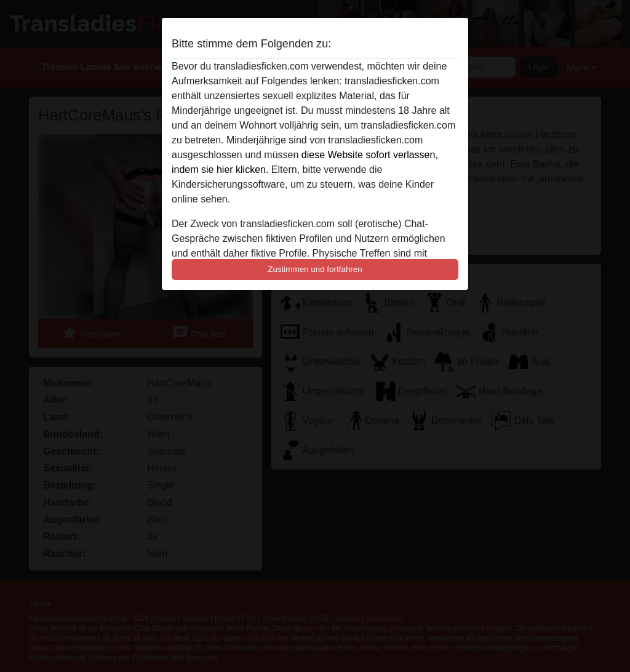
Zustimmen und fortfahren (315, 269)
